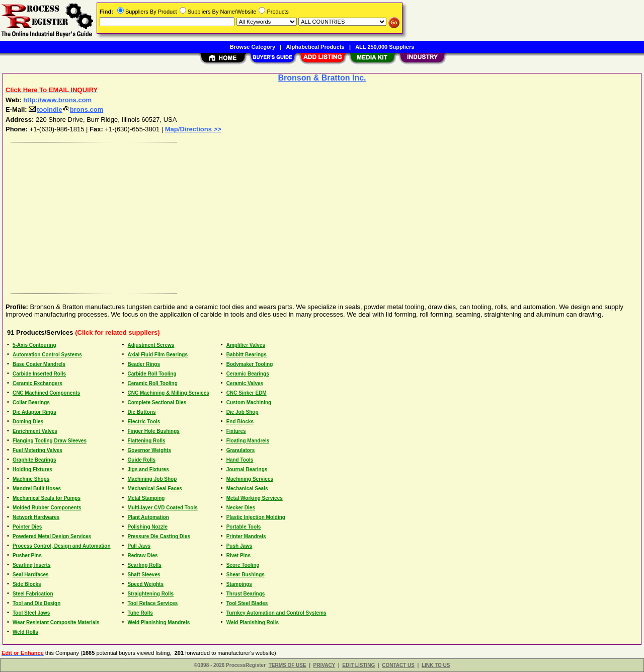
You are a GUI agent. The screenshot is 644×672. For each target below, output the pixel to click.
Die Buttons (142, 412)
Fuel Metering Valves (37, 450)
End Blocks (240, 422)
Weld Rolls (25, 632)
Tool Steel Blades (247, 603)
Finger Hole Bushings (154, 431)
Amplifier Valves (246, 345)
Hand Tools (240, 460)
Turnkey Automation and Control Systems (276, 613)
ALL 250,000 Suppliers (385, 47)
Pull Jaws (139, 546)
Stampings (239, 584)
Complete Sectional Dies (157, 402)
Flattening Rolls (147, 441)
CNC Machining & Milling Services (169, 393)
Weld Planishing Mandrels (159, 622)
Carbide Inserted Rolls (39, 374)
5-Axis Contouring (34, 345)
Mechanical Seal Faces (155, 489)
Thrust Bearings (246, 594)
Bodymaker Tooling (250, 364)
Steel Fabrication (33, 594)
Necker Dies (241, 508)
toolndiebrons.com (66, 109)
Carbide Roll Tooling (152, 374)
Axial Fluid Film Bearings (158, 355)
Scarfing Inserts (32, 565)
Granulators (241, 450)
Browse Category (253, 47)
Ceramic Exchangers (37, 383)
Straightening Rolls (151, 594)
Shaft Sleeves (144, 575)
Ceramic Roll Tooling (153, 383)
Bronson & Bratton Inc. (322, 78)
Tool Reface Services (153, 603)
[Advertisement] (308, 215)
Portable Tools (244, 527)
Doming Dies (28, 422)
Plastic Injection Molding (256, 517)
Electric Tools (144, 422)
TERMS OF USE (288, 665)
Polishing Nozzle (148, 527)
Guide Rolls (142, 460)
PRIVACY (325, 665)
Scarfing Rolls (145, 565)
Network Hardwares (36, 517)
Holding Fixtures (32, 469)
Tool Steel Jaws (31, 613)
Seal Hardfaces (31, 575)
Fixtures (236, 431)
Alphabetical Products (315, 47)
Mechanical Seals (247, 489)
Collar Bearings (31, 402)
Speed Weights (146, 584)
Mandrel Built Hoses (37, 489)
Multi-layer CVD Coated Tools (163, 508)
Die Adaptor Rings (34, 412)
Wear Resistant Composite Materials (56, 622)
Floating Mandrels (248, 441)
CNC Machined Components (46, 393)
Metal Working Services (255, 498)
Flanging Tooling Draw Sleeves (50, 441)
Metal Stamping (146, 498)
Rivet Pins (238, 555)
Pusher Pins (27, 555)
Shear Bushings (246, 575)
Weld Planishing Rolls (253, 622)
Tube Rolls (140, 613)
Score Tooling (243, 565)
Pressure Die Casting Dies (159, 536)
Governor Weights (150, 450)
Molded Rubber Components (47, 508)
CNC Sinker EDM (247, 393)
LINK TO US (436, 665)
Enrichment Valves (35, 431)
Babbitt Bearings (247, 355)
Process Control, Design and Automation (62, 546)
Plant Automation (148, 517)
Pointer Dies (27, 527)
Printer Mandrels (246, 536)
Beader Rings (144, 364)
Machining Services (250, 479)
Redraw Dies (143, 555)
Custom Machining (249, 402)
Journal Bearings (247, 469)
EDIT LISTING (358, 665)
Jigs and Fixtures (148, 469)
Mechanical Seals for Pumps (47, 498)
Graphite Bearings (34, 460)
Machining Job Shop (152, 479)
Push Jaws (239, 546)
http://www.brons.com (57, 100)
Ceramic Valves (245, 383)
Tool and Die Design (36, 603)
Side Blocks (27, 584)
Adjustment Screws (151, 345)
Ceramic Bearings (248, 374)
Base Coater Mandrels (39, 364)
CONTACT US (398, 665)
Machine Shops (31, 479)
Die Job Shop (243, 412)
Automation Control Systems (47, 355)
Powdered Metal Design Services (52, 536)
